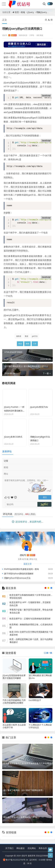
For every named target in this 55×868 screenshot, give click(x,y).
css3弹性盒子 (35, 700)
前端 (23, 12)
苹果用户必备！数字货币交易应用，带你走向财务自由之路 (31, 611)
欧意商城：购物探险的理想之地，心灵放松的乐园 (31, 626)
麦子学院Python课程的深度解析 (19, 574)
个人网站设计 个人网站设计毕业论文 (40, 726)
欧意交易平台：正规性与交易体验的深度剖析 (30, 619)
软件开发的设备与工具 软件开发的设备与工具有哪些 (27, 763)
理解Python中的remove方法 (17, 578)
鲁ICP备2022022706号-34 (16, 860)
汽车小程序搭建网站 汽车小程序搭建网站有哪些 (14, 701)
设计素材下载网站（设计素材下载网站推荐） (24, 790)
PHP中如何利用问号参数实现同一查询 (21, 569)
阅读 (20, 344)
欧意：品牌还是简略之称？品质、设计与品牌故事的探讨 (31, 641)
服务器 (19, 336)
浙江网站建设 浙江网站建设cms (40, 677)
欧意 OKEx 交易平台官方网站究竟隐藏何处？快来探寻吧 (31, 633)
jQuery (31, 12)
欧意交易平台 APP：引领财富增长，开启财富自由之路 (30, 604)
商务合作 (43, 848)
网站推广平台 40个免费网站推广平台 (20, 817)
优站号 (9, 35)
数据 (27, 336)
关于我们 (9, 848)
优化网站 (32, 848)
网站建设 (21, 848)
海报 (27, 344)
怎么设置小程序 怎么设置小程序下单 (14, 726)
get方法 (35, 336)
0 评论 (31, 35)
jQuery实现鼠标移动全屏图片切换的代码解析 (14, 677)
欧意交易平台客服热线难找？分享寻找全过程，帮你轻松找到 (31, 596)
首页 (17, 12)
